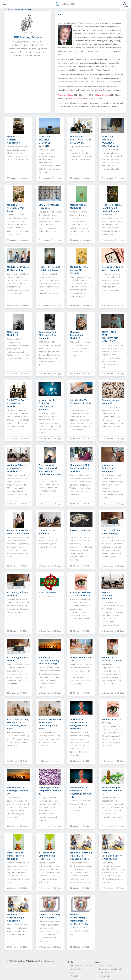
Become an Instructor (81, 966)
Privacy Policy (104, 973)
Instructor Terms (105, 966)
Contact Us (76, 969)
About (74, 976)
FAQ (73, 973)
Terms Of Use (104, 976)
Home (7, 9)
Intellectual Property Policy (111, 969)
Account (125, 5)
